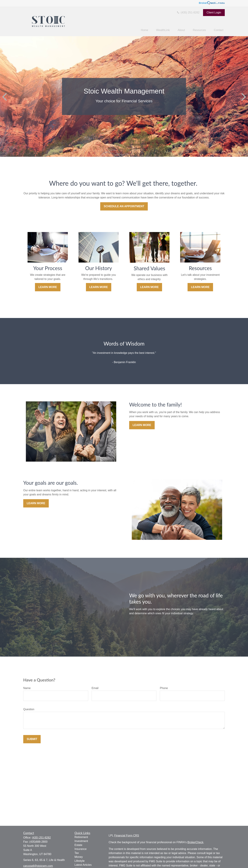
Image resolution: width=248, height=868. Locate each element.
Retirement (81, 837)
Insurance (81, 849)
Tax (77, 853)
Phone (164, 688)
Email (95, 688)
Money (79, 857)
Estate (78, 845)
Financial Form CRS (127, 836)
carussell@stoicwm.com (38, 866)
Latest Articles (83, 865)
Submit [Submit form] (32, 739)
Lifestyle (80, 861)
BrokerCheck (195, 842)
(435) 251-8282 (188, 12)
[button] (145, 30)
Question (29, 709)
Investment (81, 841)
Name (27, 688)
